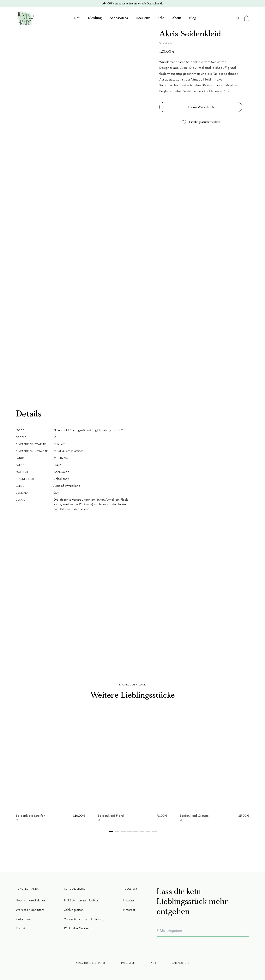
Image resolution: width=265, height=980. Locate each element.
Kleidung (95, 18)
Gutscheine (24, 919)
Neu (77, 18)
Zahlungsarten (74, 910)
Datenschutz (180, 963)
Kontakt (21, 928)
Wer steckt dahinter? (30, 910)
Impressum (128, 963)
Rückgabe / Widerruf (78, 928)
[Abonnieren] (247, 931)
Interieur (143, 18)
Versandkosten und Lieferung (84, 919)
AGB (153, 963)
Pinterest (129, 910)
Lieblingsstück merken (201, 122)
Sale (161, 18)
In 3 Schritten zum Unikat (81, 900)
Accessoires (119, 18)
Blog (193, 18)
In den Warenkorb (201, 107)
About (177, 18)
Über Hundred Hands (31, 900)
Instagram (130, 900)
